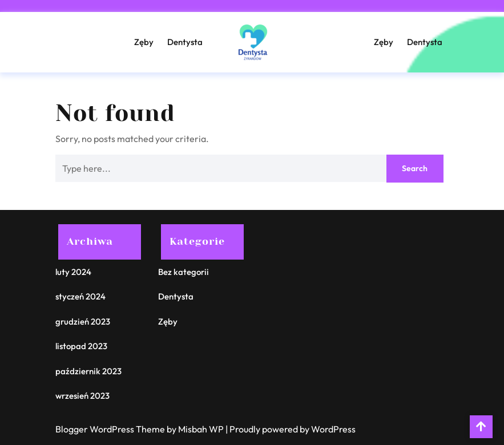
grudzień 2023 (83, 321)
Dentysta (185, 42)
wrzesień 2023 (82, 396)
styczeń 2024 (80, 296)
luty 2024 (73, 272)
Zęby (144, 42)
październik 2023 (88, 371)
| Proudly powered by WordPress (291, 429)
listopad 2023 (81, 346)
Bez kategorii (184, 272)
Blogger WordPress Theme (111, 429)
